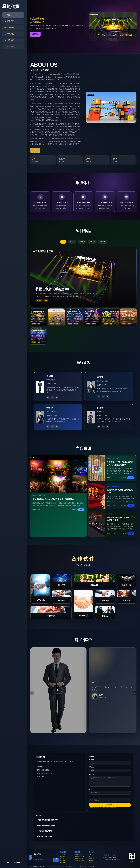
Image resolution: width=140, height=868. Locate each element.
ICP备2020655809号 (61, 866)
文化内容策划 (78, 855)
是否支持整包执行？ (45, 831)
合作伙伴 (63, 863)
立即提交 (110, 805)
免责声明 (92, 866)
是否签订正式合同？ (45, 837)
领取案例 (35, 34)
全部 (63, 242)
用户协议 (87, 866)
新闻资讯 (63, 857)
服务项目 (63, 861)
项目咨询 (91, 861)
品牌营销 (102, 242)
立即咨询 (35, 150)
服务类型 (91, 767)
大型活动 (92, 242)
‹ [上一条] (32, 693)
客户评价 (63, 855)
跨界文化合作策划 (79, 857)
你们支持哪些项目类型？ (47, 826)
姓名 (90, 797)
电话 (90, 789)
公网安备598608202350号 (72, 866)
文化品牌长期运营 (79, 861)
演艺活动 (72, 242)
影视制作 (82, 242)
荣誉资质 (91, 859)
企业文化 (91, 863)
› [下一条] (135, 693)
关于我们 (63, 859)
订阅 (56, 860)
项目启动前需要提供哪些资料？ (49, 820)
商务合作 (91, 855)
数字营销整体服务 (79, 859)
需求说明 (91, 774)
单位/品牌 (92, 760)
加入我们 (91, 857)
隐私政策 (82, 866)
